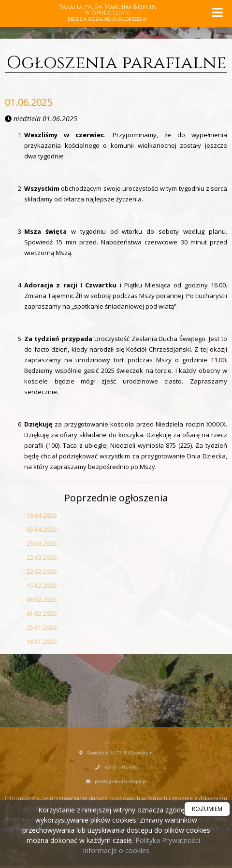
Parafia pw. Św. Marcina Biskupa (108, 13)
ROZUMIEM (207, 809)
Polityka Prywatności (167, 840)
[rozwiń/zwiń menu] (217, 12)
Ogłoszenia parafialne (116, 63)
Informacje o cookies (116, 850)
